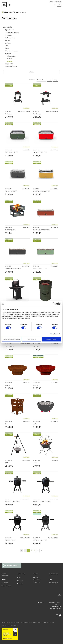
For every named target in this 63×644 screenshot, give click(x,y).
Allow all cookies (51, 339)
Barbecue (16, 12)
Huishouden (8, 35)
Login (50, 580)
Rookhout (9, 59)
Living (7, 46)
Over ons (20, 578)
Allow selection (31, 339)
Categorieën (8, 12)
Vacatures (20, 584)
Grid (50, 80)
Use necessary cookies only (12, 339)
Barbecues (23, 12)
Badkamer (8, 43)
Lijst (55, 80)
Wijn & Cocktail (9, 30)
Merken (4, 580)
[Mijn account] (59, 5)
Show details (54, 334)
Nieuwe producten (6, 586)
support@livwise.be (56, 605)
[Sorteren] (41, 80)
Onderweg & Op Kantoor (12, 33)
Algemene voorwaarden (37, 578)
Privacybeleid (37, 582)
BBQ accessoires (11, 56)
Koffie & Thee (9, 64)
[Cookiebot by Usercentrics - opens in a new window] (54, 304)
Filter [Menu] (32, 72)
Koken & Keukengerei (11, 51)
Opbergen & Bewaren (11, 66)
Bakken (7, 48)
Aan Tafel (8, 40)
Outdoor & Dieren (10, 38)
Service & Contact (53, 583)
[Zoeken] (55, 5)
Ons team (20, 581)
